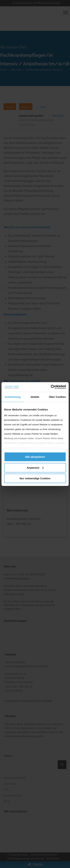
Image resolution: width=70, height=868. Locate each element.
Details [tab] (35, 397)
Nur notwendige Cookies (35, 478)
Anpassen (35, 467)
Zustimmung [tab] (13, 397)
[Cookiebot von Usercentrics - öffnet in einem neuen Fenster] (51, 387)
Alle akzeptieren (35, 457)
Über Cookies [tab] (57, 397)
